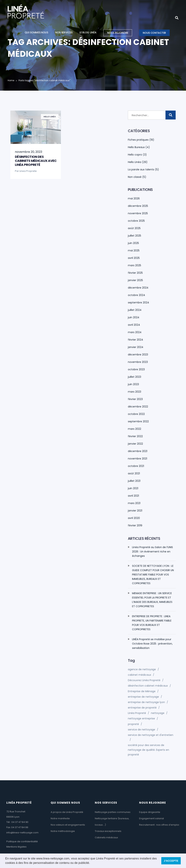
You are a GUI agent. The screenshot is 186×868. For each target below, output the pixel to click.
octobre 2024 (137, 295)
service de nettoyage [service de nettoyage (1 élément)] (141, 730)
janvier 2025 (135, 280)
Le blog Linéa (88, 32)
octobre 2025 (136, 221)
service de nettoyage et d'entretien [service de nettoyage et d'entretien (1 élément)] (151, 735)
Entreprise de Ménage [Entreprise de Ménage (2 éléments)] (142, 691)
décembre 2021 (138, 451)
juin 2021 (133, 488)
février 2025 (135, 273)
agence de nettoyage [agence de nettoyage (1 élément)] (142, 669)
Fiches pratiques (138, 140)
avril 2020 (134, 518)
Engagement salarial (151, 818)
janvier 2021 (135, 511)
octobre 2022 (136, 414)
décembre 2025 (138, 206)
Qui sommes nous (36, 32)
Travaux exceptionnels (108, 831)
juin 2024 (134, 317)
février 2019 (135, 525)
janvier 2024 (136, 347)
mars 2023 (135, 392)
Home (11, 80)
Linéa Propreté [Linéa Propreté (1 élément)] (137, 713)
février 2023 (135, 399)
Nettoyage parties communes (113, 812)
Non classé (135, 177)
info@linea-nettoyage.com (22, 833)
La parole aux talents (141, 169)
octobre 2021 (136, 466)
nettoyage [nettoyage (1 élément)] (158, 713)
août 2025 (134, 228)
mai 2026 (134, 198)
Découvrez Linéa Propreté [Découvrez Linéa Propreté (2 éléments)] (144, 680)
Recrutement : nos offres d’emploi (159, 825)
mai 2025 (134, 250)
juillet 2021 (134, 481)
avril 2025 (134, 258)
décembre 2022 (138, 407)
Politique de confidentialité (22, 841)
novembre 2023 (138, 362)
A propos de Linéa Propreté (67, 812)
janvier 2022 (135, 444)
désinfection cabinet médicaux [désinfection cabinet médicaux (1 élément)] (148, 686)
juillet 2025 (135, 236)
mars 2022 (135, 429)
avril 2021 (133, 496)
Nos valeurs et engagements (68, 825)
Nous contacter (154, 33)
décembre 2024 (138, 288)
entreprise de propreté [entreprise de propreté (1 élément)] (142, 708)
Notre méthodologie (63, 831)
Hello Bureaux (136, 147)
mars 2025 (135, 265)
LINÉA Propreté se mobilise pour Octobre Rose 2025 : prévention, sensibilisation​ (152, 644)
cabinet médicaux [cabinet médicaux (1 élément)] (139, 675)
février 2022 (135, 436)
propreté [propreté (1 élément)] (133, 724)
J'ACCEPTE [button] (171, 861)
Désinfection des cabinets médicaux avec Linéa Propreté (36, 161)
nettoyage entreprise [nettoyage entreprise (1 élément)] (141, 718)
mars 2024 (135, 332)
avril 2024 (134, 325)
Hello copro (135, 155)
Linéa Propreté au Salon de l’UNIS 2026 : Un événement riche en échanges (152, 552)
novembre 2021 (138, 459)
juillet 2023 (135, 377)
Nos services (64, 32)
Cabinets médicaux (106, 837)
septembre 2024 (139, 303)
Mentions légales (16, 847)
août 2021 (134, 473)
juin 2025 (133, 243)
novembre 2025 (138, 213)
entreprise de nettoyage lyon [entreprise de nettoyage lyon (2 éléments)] (146, 702)
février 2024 (136, 340)
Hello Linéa (50, 117)
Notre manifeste (60, 818)
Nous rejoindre (118, 33)
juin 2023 (133, 384)
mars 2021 (134, 503)
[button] (91, 863)
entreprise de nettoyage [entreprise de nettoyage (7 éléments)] (143, 697)
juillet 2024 (135, 310)
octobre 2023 (136, 369)
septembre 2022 (138, 421)
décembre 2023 (138, 355)
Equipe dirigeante (150, 812)
